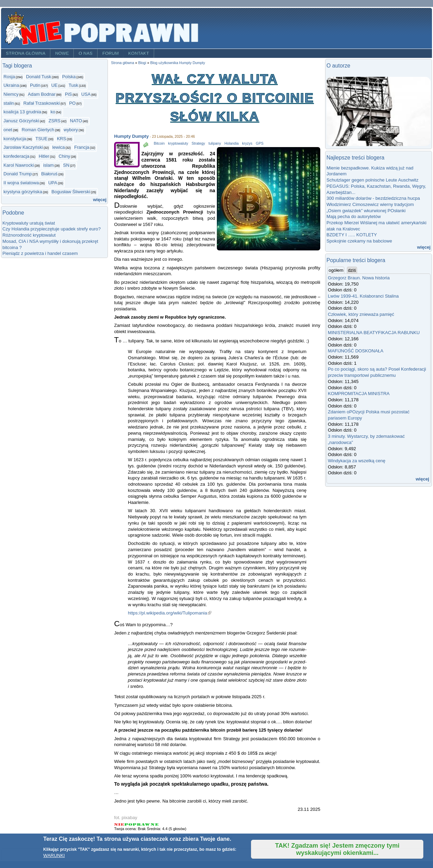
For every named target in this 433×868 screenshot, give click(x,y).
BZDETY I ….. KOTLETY (352, 235)
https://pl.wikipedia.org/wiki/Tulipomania (170, 613)
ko (53, 112)
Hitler (44, 156)
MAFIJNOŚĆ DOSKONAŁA (356, 351)
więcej (100, 200)
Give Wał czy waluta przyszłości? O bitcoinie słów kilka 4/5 (146, 824)
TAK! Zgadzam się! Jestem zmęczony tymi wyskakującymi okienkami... (337, 849)
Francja (82, 147)
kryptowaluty (178, 143)
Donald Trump (18, 174)
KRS (62, 139)
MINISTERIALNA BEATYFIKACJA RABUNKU (374, 333)
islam (48, 165)
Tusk (73, 85)
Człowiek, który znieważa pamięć (361, 314)
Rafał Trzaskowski (42, 103)
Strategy (198, 143)
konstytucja (15, 139)
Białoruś (49, 174)
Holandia (231, 143)
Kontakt (139, 53)
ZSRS (55, 121)
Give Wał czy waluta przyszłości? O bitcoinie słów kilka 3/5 (137, 824)
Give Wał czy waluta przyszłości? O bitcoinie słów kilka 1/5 (119, 824)
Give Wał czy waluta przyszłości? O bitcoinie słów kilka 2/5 (129, 824)
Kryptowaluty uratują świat (29, 223)
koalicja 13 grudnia (22, 112)
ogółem (336, 270)
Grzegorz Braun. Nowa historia (359, 278)
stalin (9, 103)
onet (8, 130)
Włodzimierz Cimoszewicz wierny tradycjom (370, 204)
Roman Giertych (38, 130)
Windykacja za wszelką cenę (358, 461)
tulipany (215, 143)
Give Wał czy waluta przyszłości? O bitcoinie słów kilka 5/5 (155, 824)
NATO (76, 121)
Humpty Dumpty (131, 136)
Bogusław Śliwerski (71, 192)
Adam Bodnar (42, 94)
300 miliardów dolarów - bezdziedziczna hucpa (374, 198)
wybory (71, 130)
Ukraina (11, 85)
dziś (352, 270)
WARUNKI (54, 855)
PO (73, 103)
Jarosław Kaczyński (23, 147)
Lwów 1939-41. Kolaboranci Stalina (363, 296)
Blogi (142, 63)
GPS (260, 143)
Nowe (62, 53)
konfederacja (16, 156)
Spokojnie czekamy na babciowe (359, 241)
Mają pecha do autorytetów (354, 216)
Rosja (9, 77)
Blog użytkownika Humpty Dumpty (178, 63)
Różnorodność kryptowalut (29, 235)
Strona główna (26, 53)
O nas (86, 53)
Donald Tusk (38, 77)
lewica (59, 147)
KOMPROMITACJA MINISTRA (359, 394)
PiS (68, 94)
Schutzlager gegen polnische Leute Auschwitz (372, 180)
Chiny (64, 156)
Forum (111, 53)
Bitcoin (159, 143)
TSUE (42, 139)
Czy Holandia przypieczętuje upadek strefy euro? (52, 229)
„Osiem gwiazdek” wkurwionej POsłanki (366, 211)
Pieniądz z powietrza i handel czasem (40, 253)
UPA (53, 183)
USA (86, 94)
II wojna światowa (21, 183)
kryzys (247, 143)
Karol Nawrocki (19, 165)
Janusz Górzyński (21, 121)
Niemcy (11, 94)
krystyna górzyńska (23, 192)
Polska (69, 77)
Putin (35, 85)
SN (66, 165)
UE (54, 85)
